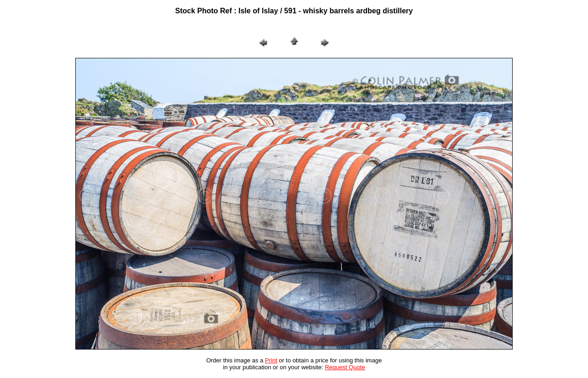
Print (271, 360)
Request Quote (345, 367)
